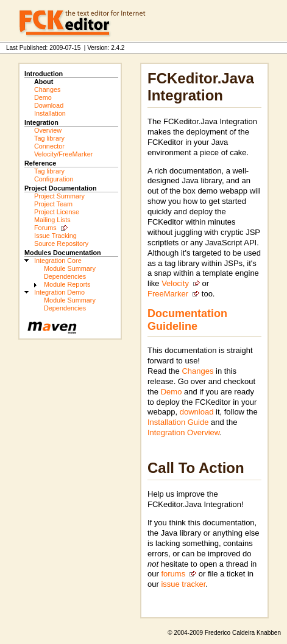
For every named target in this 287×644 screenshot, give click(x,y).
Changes (47, 89)
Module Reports (67, 284)
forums (173, 574)
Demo (43, 97)
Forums (45, 228)
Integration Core (58, 261)
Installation (50, 113)
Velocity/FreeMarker (63, 154)
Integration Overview (184, 432)
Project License (57, 212)
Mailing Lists (52, 220)
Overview (48, 130)
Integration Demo (59, 292)
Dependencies (65, 276)
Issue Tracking (55, 236)
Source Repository (61, 243)
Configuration (54, 179)
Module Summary (70, 268)
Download (49, 105)
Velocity (175, 283)
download (197, 412)
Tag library (49, 138)
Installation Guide (178, 422)
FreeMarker (168, 294)
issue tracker (183, 584)
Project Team (53, 204)
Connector (49, 146)
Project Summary (59, 196)
